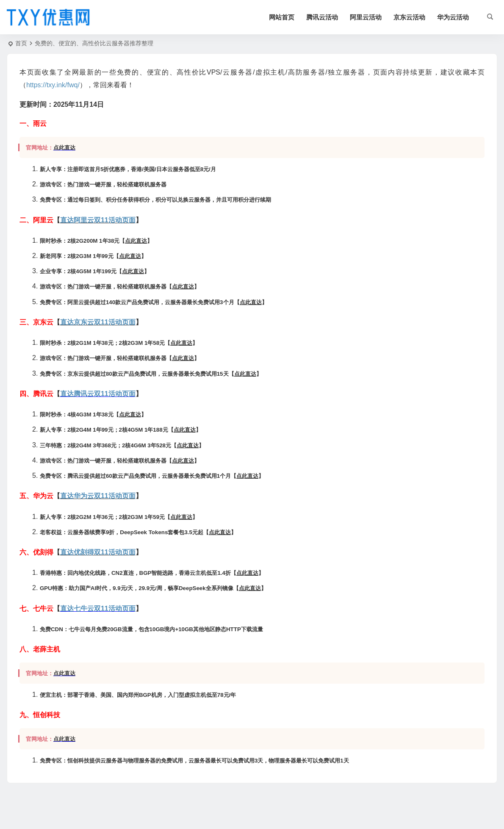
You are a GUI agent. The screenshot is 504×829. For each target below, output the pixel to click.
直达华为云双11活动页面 (98, 496)
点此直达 (64, 148)
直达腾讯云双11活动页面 (98, 394)
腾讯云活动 (322, 17)
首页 (21, 43)
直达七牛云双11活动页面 (98, 609)
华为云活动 (453, 17)
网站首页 (282, 17)
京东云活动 (409, 17)
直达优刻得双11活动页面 (98, 552)
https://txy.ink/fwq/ (53, 85)
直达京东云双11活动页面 (98, 322)
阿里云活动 (366, 17)
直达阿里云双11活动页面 (98, 220)
